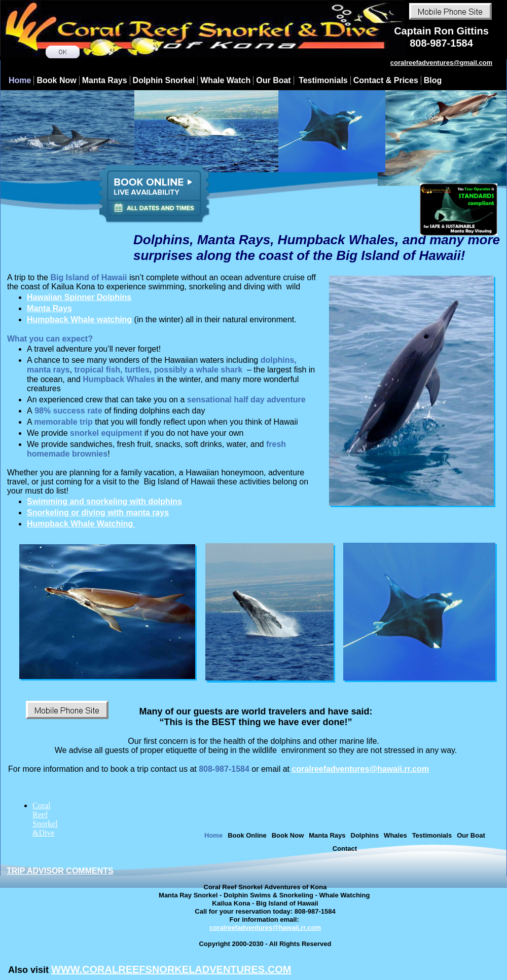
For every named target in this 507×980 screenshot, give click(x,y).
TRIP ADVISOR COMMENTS (60, 871)
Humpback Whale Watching (81, 524)
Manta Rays (49, 308)
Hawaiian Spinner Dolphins (79, 297)
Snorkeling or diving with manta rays (98, 513)
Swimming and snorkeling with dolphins (104, 501)
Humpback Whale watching (79, 319)
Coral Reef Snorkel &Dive (45, 819)
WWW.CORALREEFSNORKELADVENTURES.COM (171, 969)
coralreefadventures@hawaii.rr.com (360, 769)
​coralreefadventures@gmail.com (441, 63)
